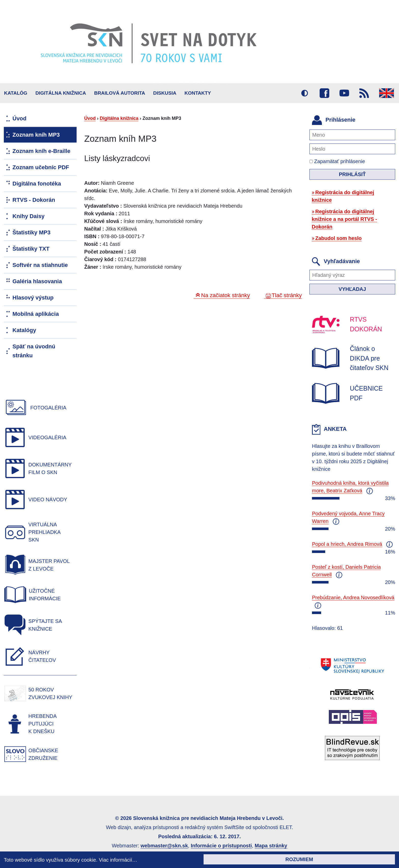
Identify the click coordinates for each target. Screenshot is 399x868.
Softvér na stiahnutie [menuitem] (40, 265)
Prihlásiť (352, 174)
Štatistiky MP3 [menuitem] (31, 232)
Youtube (344, 93)
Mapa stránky (271, 846)
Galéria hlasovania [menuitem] (37, 281)
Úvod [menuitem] (19, 118)
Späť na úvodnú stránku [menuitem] (34, 351)
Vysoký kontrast (305, 93)
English (387, 93)
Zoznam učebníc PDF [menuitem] (41, 167)
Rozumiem (299, 859)
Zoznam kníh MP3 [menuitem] (36, 135)
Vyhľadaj (352, 289)
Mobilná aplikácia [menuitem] (36, 314)
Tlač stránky (287, 295)
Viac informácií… (118, 860)
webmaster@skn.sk (164, 846)
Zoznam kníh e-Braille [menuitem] (41, 151)
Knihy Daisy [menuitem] (28, 216)
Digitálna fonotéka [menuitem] (37, 184)
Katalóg (16, 93)
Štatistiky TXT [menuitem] (31, 249)
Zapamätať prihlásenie (337, 161)
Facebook (324, 93)
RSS (364, 93)
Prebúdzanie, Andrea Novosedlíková (353, 597)
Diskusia (165, 93)
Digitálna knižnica (61, 93)
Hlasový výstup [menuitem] (33, 298)
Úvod (90, 118)
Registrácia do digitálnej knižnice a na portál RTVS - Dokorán (344, 219)
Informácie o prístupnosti (221, 846)
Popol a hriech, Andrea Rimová (347, 544)
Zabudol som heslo (338, 238)
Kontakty (198, 93)
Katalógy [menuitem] (24, 330)
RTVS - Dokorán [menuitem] (34, 200)
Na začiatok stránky (225, 295)
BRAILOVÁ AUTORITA (120, 93)
